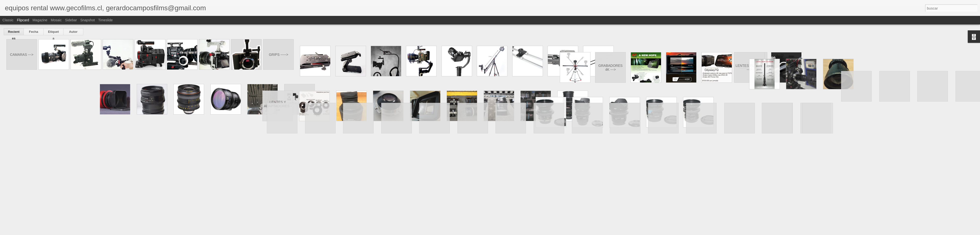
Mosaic (56, 20)
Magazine (40, 20)
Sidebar (71, 20)
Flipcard (23, 20)
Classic (8, 20)
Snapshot (88, 20)
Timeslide (105, 20)
